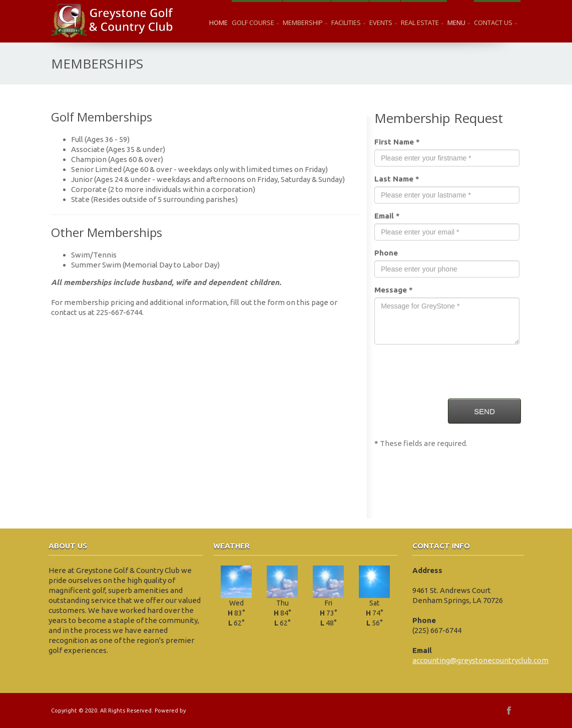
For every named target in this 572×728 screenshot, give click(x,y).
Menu (459, 22)
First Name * (397, 142)
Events (383, 22)
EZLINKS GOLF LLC (211, 710)
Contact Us (495, 22)
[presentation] (450, 371)
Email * (387, 216)
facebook (509, 710)
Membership (305, 22)
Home (218, 22)
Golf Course (255, 22)
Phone (386, 253)
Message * (394, 290)
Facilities (348, 22)
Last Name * (397, 179)
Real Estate (422, 22)
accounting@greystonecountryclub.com (480, 660)
